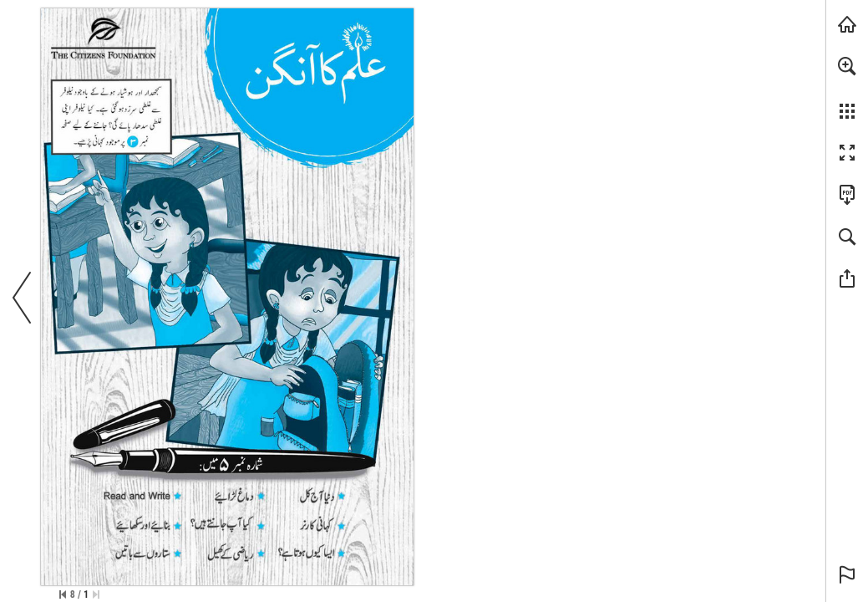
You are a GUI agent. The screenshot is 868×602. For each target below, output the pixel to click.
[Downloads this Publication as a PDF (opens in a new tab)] (847, 195)
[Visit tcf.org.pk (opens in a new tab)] (847, 24)
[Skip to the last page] (63, 594)
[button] (847, 66)
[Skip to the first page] (96, 594)
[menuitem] (847, 88)
